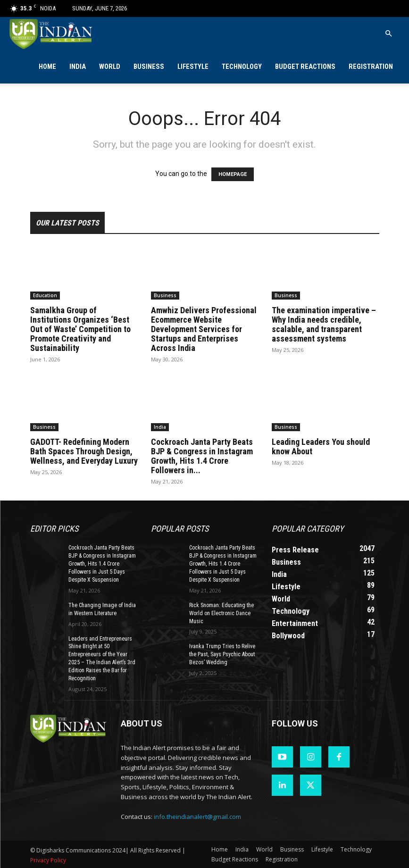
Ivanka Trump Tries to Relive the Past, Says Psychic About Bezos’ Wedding (222, 654)
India (78, 67)
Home (47, 67)
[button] (388, 34)
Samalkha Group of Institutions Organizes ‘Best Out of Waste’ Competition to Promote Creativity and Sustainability (80, 329)
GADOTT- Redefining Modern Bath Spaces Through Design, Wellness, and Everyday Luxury (84, 451)
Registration (371, 67)
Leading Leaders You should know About (321, 447)
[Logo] (52, 34)
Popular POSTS (180, 529)
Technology (242, 67)
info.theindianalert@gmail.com (197, 816)
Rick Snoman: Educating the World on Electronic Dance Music (221, 613)
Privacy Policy (48, 859)
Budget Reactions (305, 67)
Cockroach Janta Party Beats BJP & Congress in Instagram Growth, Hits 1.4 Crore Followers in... (202, 456)
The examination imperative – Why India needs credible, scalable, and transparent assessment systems (324, 324)
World (110, 67)
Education (45, 295)
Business (149, 67)
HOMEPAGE (233, 174)
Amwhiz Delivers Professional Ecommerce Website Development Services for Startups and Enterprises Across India (204, 329)
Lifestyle (193, 67)
